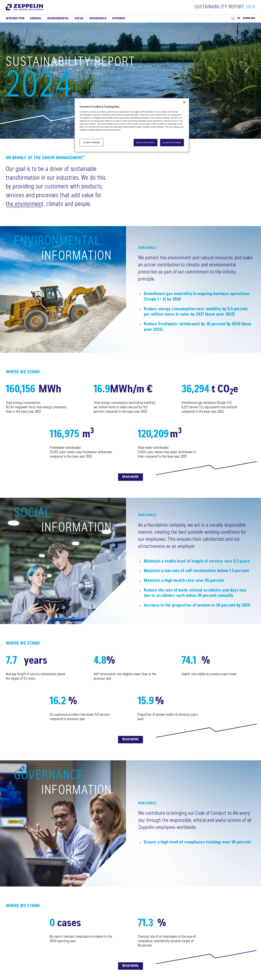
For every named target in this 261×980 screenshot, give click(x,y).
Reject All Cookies (146, 142)
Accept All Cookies (172, 142)
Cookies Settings (92, 142)
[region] (132, 125)
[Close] (184, 102)
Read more (130, 477)
